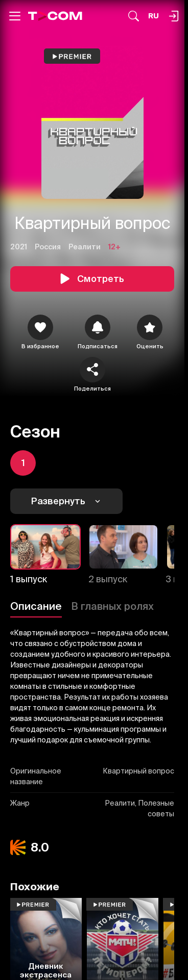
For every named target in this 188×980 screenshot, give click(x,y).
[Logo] (55, 16)
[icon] (40, 327)
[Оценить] (150, 327)
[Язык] (154, 16)
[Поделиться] (92, 370)
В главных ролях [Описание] (112, 606)
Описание (36, 606)
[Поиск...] (134, 16)
